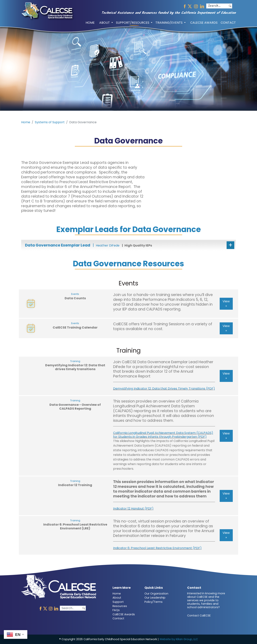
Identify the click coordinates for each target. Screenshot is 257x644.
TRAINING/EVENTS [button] (169, 23)
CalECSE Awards (124, 614)
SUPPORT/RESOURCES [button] (133, 23)
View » (226, 304)
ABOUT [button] (105, 23)
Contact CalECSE (199, 615)
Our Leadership (155, 598)
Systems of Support (50, 122)
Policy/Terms (154, 602)
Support (118, 602)
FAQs (116, 610)
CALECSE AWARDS (204, 23)
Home (26, 122)
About (117, 598)
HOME (90, 23)
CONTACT (228, 23)
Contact (118, 618)
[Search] (217, 6)
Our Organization (156, 594)
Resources (120, 606)
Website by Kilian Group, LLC (179, 639)
